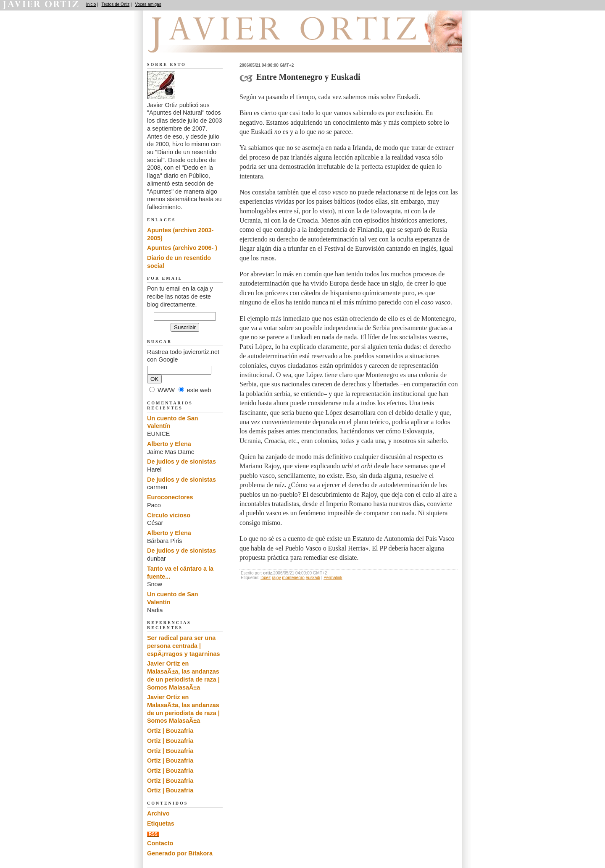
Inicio (91, 4)
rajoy (276, 578)
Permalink (333, 578)
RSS (153, 834)
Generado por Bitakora (180, 853)
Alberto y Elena (169, 444)
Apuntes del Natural (194, 42)
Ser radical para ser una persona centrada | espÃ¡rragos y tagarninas (184, 646)
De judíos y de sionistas (181, 462)
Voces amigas (148, 4)
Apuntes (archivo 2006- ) (182, 248)
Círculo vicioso (169, 515)
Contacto (160, 843)
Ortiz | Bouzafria (170, 731)
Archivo (158, 813)
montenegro (293, 578)
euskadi (313, 578)
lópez (266, 578)
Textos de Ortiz (116, 4)
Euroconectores (170, 497)
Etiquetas (161, 823)
